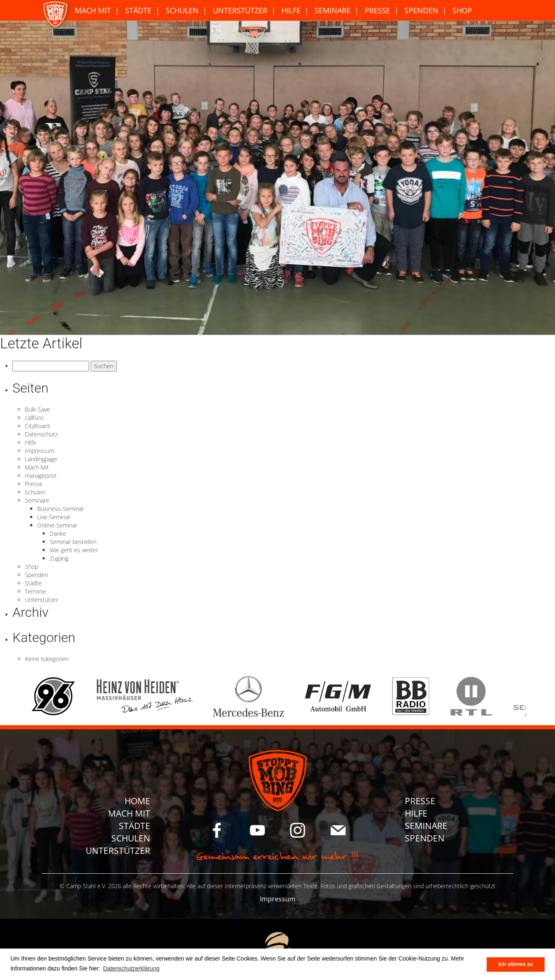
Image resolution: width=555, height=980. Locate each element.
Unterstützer (240, 10)
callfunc (35, 418)
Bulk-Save (37, 409)
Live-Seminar (54, 517)
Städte (138, 10)
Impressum (40, 451)
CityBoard (37, 426)
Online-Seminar (57, 525)
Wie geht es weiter (74, 550)
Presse (377, 10)
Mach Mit (93, 10)
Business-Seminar (61, 509)
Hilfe (291, 10)
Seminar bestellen (73, 542)
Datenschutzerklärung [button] (131, 968)
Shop (462, 10)
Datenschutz (41, 434)
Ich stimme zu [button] (515, 964)
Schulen (182, 10)
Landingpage (41, 459)
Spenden (421, 10)
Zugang (59, 558)
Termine (35, 591)
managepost (41, 476)
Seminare (333, 10)
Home (137, 801)
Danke (58, 533)
